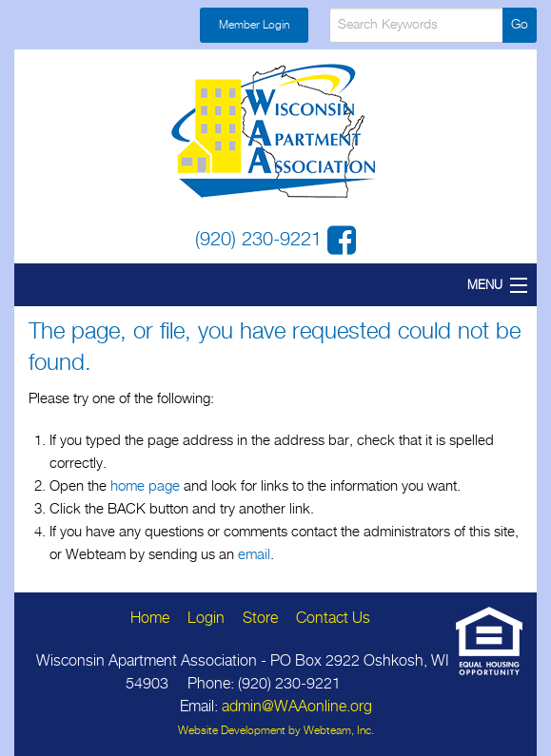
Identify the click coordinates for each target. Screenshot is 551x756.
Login (206, 619)
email (254, 555)
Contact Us (333, 619)
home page (145, 486)
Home (150, 619)
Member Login (254, 25)
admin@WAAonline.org (297, 707)
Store (260, 619)
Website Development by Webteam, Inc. (276, 731)
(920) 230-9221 (261, 240)
